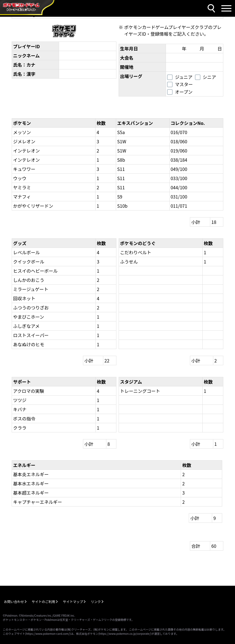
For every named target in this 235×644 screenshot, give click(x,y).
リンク (96, 601)
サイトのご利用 (43, 601)
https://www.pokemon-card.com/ (48, 634)
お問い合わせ (14, 601)
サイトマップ (73, 601)
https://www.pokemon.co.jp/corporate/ (125, 634)
